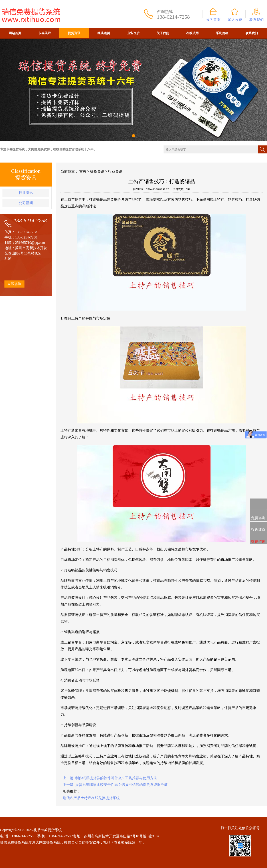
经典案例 (104, 33)
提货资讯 (74, 33)
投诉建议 (258, 527)
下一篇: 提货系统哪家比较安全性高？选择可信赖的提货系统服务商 (115, 785)
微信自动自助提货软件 (82, 842)
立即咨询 (14, 284)
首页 (83, 171)
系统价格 (222, 33)
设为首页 (213, 20)
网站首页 (15, 33)
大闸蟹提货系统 (48, 842)
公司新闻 (26, 203)
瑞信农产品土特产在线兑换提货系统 (91, 798)
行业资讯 (26, 193)
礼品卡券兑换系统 (117, 842)
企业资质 (133, 33)
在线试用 (192, 33)
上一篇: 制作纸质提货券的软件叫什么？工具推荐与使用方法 (110, 778)
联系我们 (257, 20)
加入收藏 (235, 20)
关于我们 (163, 33)
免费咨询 (258, 516)
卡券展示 (44, 33)
